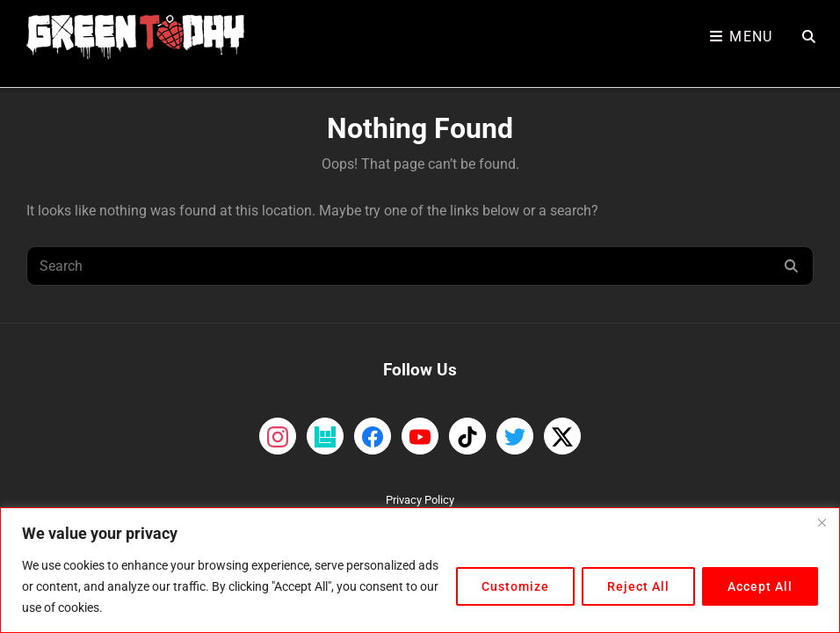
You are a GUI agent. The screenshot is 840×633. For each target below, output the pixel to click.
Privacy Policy (420, 500)
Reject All (638, 586)
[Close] (822, 522)
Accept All (760, 586)
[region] (420, 570)
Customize (515, 586)
